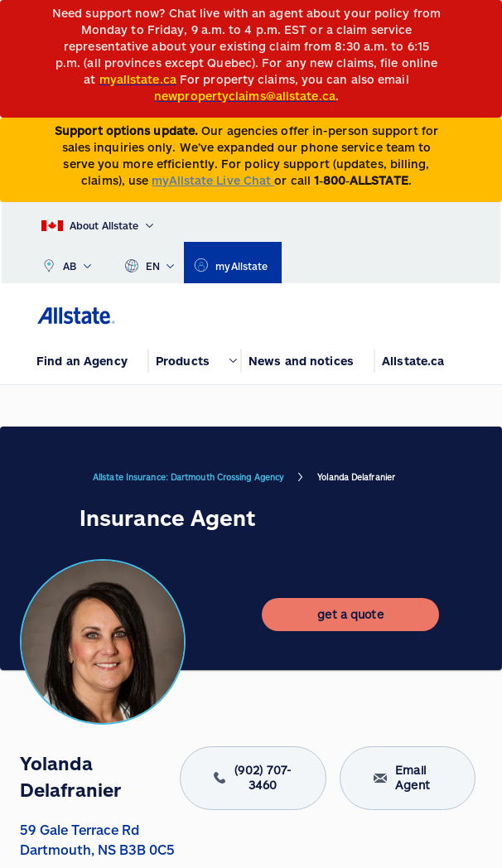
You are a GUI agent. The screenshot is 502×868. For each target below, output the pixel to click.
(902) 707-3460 (253, 778)
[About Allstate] (97, 222)
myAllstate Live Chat (213, 180)
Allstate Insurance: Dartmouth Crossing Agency (188, 477)
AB (66, 263)
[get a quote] (350, 615)
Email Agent (408, 778)
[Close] (486, 18)
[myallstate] (232, 263)
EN (150, 263)
